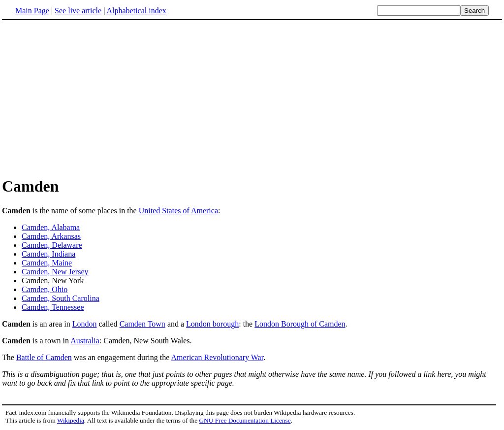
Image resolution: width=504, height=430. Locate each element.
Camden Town (142, 324)
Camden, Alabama (51, 227)
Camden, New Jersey (55, 272)
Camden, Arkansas (51, 236)
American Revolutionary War (217, 357)
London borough (212, 324)
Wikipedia (71, 420)
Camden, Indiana (48, 254)
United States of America (178, 211)
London (85, 324)
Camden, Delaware (52, 245)
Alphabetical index (136, 11)
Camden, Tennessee (53, 307)
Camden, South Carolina (61, 298)
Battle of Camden (44, 357)
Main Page (32, 11)
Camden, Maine (47, 263)
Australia (85, 341)
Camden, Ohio (45, 289)
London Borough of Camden (300, 324)
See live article (78, 11)
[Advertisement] (85, 98)
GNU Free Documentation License (245, 420)
